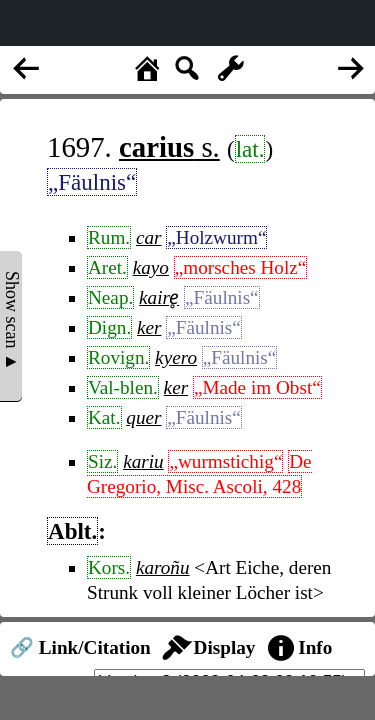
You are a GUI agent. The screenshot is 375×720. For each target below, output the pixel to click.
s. (169, 147)
